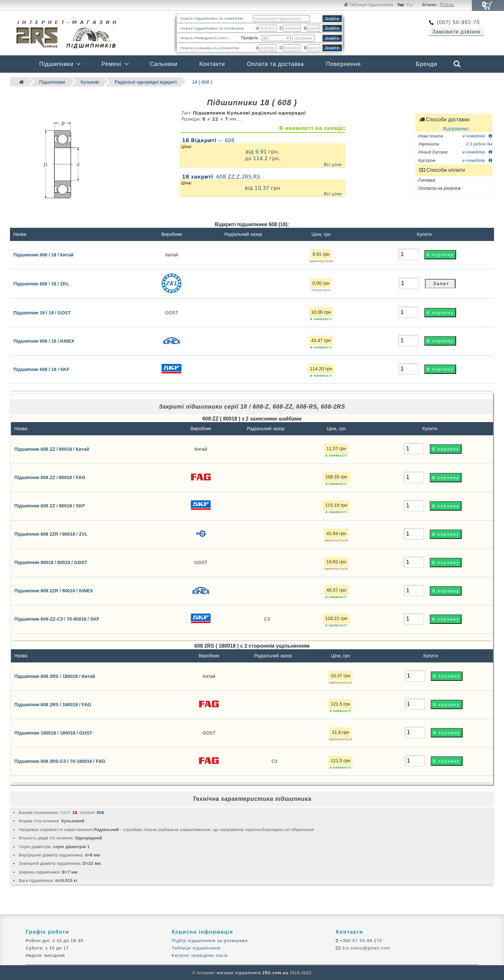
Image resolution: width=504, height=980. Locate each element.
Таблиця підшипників (369, 5)
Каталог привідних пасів (200, 955)
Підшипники (56, 64)
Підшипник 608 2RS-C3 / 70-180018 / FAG (60, 761)
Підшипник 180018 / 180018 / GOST (53, 732)
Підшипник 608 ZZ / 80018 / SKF (50, 505)
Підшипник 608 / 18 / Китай (43, 254)
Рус (410, 5)
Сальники (164, 64)
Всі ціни (332, 163)
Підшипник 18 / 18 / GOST (42, 312)
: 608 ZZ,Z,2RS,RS (262, 185)
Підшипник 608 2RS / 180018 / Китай (54, 676)
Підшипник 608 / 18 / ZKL (41, 283)
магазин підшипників (239, 972)
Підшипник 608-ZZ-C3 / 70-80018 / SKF (57, 618)
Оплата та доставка (275, 64)
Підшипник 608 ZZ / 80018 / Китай (52, 448)
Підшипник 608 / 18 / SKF (41, 368)
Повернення (343, 64)
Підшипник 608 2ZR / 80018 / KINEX (54, 590)
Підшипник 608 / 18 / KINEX (44, 340)
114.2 (260, 158)
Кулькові (84, 82)
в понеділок (477, 135)
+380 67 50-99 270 (360, 940)
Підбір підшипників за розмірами (210, 940)
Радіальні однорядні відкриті (136, 82)
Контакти (212, 64)
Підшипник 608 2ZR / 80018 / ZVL (51, 533)
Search (457, 64)
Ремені (112, 64)
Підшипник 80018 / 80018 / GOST (51, 562)
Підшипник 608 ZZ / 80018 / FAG (50, 477)
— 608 (208, 139)
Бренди (427, 64)
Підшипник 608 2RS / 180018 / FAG (53, 704)
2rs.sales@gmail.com (365, 947)
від (250, 151)
